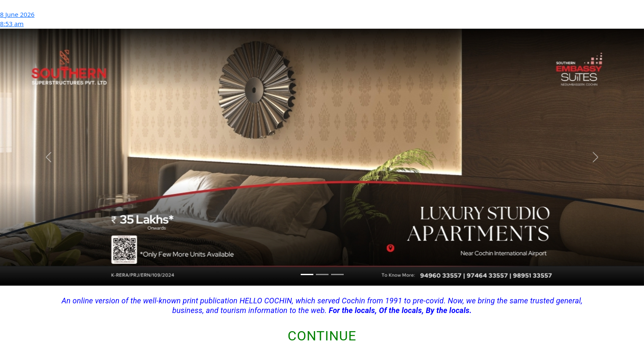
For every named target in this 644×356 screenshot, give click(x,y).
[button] (48, 157)
